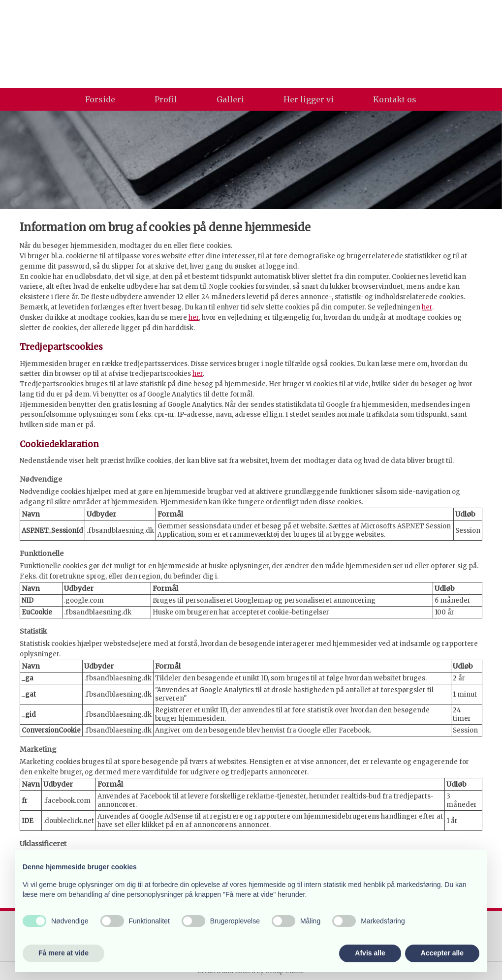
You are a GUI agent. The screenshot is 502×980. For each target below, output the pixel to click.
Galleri (230, 99)
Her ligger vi (309, 99)
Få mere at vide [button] (63, 953)
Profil (166, 99)
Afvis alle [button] (370, 953)
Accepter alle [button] (442, 953)
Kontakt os (395, 99)
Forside (100, 99)
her (427, 307)
